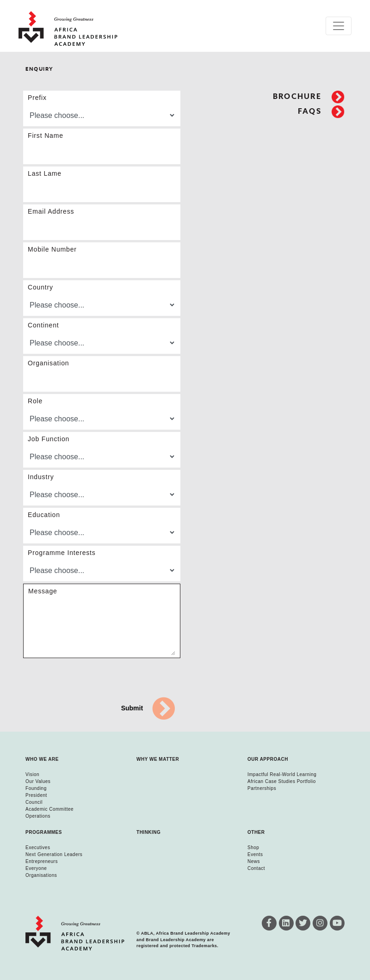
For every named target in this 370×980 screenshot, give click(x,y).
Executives (38, 847)
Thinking (148, 832)
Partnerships (262, 788)
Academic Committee (49, 809)
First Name (46, 136)
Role (35, 401)
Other (256, 832)
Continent (43, 325)
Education (44, 515)
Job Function (49, 439)
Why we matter (158, 759)
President (36, 795)
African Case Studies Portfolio (282, 781)
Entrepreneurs (42, 861)
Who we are (42, 759)
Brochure (309, 96)
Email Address (51, 211)
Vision (32, 774)
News (254, 861)
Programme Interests (62, 553)
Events (255, 854)
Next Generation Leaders (54, 854)
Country (40, 287)
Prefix (37, 98)
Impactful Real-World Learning (282, 774)
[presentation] (93, 678)
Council (34, 802)
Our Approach (268, 759)
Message (43, 591)
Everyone (36, 868)
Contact (256, 868)
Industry (41, 477)
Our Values (38, 781)
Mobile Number (52, 249)
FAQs (321, 111)
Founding (36, 788)
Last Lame (45, 173)
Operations (38, 816)
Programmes (44, 832)
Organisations (41, 875)
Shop (253, 847)
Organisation (48, 363)
